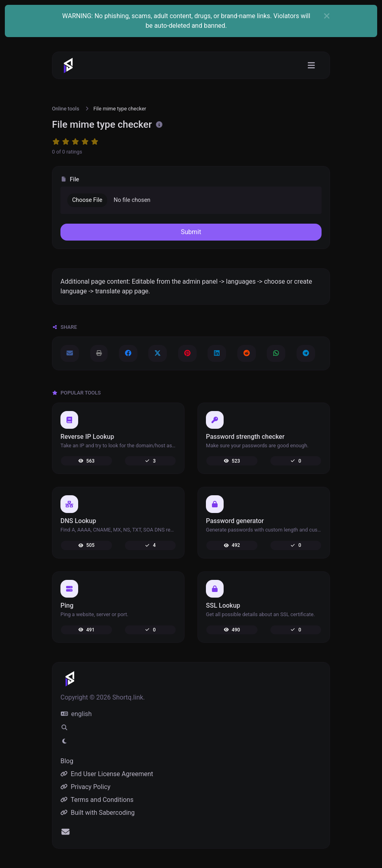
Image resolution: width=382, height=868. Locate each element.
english (76, 714)
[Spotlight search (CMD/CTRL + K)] (64, 728)
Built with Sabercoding (98, 813)
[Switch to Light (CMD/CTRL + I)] (64, 741)
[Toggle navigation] (311, 65)
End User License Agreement (107, 774)
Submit (191, 232)
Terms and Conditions (97, 800)
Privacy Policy (85, 787)
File (70, 180)
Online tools (66, 109)
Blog (67, 761)
